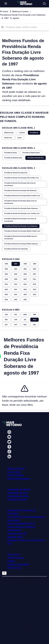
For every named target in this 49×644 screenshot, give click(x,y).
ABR (34, 315)
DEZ (34, 325)
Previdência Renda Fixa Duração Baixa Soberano (21, 208)
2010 (25, 279)
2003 (34, 269)
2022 (25, 294)
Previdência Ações (11, 153)
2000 (6, 269)
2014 (25, 284)
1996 (6, 264)
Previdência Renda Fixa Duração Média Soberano (21, 244)
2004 (6, 274)
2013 (16, 284)
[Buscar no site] (44, 4)
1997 (16, 264)
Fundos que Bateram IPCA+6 (21, 523)
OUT (16, 325)
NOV (25, 325)
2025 (16, 300)
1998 (25, 264)
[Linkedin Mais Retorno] (9, 458)
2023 (34, 294)
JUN (16, 320)
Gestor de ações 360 (17, 533)
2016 (6, 289)
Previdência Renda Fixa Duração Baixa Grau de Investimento (21, 202)
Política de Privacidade (18, 564)
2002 (25, 269)
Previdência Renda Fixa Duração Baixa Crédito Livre (22, 196)
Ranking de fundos (16, 469)
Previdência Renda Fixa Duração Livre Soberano (21, 226)
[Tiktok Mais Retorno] (9, 453)
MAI (6, 320)
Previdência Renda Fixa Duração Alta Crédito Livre (22, 178)
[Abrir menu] (6, 4)
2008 (6, 279)
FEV (16, 315)
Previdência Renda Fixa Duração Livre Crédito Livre (22, 213)
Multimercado (9, 133)
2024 (6, 300)
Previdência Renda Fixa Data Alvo (16, 173)
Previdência (34, 133)
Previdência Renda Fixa (36, 158)
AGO (34, 320)
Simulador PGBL (15, 537)
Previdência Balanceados (31, 153)
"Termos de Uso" (17, 628)
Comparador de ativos (18, 493)
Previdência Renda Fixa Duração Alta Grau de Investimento (20, 184)
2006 (25, 274)
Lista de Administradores (19, 479)
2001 (16, 269)
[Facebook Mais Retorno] (9, 448)
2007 (34, 274)
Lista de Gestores (15, 475)
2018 (25, 289)
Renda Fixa (8, 138)
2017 (16, 289)
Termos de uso (14, 568)
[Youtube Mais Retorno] (9, 438)
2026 (25, 300)
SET (6, 325)
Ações (20, 138)
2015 (34, 284)
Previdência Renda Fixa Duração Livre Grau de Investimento (20, 220)
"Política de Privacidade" (34, 628)
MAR (25, 315)
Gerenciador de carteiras (19, 489)
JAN (6, 315)
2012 (6, 284)
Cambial (22, 133)
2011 (34, 279)
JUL (25, 320)
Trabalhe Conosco (16, 558)
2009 (16, 279)
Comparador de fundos (18, 496)
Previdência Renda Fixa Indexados (16, 249)
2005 (16, 274)
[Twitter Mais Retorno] (9, 443)
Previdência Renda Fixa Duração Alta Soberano (21, 191)
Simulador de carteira (17, 499)
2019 (34, 289)
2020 (6, 294)
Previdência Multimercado (13, 158)
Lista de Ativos (14, 472)
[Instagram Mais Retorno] (9, 433)
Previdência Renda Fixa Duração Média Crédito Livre (22, 231)
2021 (16, 294)
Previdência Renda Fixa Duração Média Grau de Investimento (21, 237)
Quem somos (14, 554)
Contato (11, 561)
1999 (34, 264)
